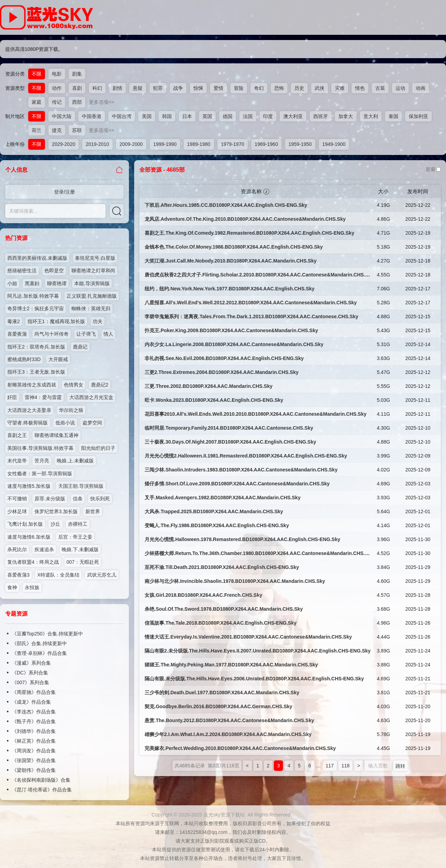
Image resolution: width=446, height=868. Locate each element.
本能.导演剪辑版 (92, 283)
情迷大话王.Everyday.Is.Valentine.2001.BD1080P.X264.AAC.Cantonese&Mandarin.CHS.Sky (248, 637)
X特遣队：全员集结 (58, 575)
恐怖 (279, 88)
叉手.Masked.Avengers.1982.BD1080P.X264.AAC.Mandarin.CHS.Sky (222, 498)
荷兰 (37, 130)
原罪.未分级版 (50, 499)
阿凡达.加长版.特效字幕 (33, 296)
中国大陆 (62, 116)
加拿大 (346, 116)
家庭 (37, 102)
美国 (147, 116)
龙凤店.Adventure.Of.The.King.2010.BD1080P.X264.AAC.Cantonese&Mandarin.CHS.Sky (245, 219)
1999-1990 (165, 144)
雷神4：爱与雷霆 (43, 397)
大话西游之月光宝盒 (91, 397)
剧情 (117, 88)
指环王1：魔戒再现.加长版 (56, 321)
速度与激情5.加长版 (29, 486)
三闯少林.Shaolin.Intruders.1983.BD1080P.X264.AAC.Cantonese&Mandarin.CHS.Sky (241, 470)
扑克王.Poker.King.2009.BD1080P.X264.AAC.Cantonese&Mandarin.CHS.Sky (231, 330)
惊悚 (198, 88)
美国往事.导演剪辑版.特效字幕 (40, 448)
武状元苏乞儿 (102, 575)
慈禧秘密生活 (22, 271)
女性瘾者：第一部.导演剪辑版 (40, 474)
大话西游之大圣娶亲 (29, 410)
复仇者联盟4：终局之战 (33, 562)
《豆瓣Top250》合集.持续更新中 (47, 634)
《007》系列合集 (30, 682)
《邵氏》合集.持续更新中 (39, 643)
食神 (12, 587)
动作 (57, 88)
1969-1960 (266, 144)
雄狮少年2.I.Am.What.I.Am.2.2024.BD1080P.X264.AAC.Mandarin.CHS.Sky (228, 734)
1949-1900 (334, 144)
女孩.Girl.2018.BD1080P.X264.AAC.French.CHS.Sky (203, 595)
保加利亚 (418, 116)
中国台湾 (122, 116)
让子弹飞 (86, 334)
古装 (380, 88)
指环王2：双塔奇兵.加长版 (36, 347)
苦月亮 (42, 461)
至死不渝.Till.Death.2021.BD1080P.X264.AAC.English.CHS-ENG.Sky (222, 567)
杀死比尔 (17, 549)
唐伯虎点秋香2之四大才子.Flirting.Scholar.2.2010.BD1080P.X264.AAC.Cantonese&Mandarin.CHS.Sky (259, 275)
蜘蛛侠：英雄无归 (91, 308)
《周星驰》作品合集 (34, 692)
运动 (400, 88)
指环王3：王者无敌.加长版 (36, 372)
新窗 (433, 169)
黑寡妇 (32, 283)
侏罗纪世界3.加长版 (56, 511)
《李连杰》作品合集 (34, 712)
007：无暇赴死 (83, 562)
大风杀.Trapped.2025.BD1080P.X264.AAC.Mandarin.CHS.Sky (214, 511)
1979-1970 (233, 144)
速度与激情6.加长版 (29, 537)
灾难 (340, 88)
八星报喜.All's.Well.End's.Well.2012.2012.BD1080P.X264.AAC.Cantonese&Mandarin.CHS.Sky (251, 303)
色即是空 (54, 271)
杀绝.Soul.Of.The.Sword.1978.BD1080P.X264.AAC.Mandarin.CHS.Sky (224, 609)
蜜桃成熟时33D (24, 359)
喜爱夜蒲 (17, 334)
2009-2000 (131, 144)
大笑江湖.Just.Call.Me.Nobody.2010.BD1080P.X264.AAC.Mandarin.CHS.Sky (231, 261)
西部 (77, 102)
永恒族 (32, 587)
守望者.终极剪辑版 (28, 423)
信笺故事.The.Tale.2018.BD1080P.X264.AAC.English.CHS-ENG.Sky (221, 623)
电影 (57, 74)
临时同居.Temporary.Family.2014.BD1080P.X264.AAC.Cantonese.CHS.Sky (229, 428)
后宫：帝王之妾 (75, 537)
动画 (421, 88)
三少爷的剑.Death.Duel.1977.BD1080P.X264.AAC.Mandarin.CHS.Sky (222, 693)
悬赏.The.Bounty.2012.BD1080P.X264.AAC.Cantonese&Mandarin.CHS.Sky (229, 720)
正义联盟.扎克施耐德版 (92, 296)
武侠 (320, 88)
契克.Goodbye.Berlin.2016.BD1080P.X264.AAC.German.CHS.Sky (218, 706)
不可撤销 (17, 499)
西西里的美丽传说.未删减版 (37, 258)
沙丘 (55, 524)
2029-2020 (64, 144)
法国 (248, 116)
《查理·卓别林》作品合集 (39, 653)
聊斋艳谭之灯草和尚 (93, 271)
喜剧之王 (17, 435)
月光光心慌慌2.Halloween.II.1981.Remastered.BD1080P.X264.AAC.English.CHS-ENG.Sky (246, 456)
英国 (207, 116)
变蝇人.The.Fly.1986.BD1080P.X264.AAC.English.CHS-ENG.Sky (217, 525)
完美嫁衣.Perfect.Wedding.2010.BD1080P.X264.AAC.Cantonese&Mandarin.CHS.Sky (240, 748)
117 (330, 766)
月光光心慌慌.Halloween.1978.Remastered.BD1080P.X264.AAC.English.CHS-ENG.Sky (243, 539)
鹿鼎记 (80, 347)
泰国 (393, 116)
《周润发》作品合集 (34, 751)
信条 (78, 499)
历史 (299, 88)
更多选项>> (101, 102)
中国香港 (92, 116)
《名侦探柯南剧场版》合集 (41, 780)
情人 (108, 334)
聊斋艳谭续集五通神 (56, 435)
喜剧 (77, 88)
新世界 (93, 511)
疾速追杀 (44, 549)
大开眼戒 (58, 359)
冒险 (239, 88)
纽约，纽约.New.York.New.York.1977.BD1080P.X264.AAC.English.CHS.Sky (230, 289)
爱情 (218, 88)
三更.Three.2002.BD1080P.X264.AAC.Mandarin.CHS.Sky (209, 386)
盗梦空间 (92, 423)
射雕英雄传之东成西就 (32, 385)
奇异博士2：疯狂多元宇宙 (36, 308)
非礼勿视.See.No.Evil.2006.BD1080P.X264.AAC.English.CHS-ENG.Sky (224, 358)
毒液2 (14, 321)
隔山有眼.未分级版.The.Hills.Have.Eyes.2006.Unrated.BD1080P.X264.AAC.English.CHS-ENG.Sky (254, 679)
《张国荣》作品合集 (34, 760)
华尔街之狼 (71, 410)
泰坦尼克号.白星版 (95, 258)
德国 (228, 116)
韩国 (167, 116)
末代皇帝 (17, 461)
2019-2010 (97, 144)
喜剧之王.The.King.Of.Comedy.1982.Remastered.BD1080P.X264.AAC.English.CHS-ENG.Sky (249, 233)
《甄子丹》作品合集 (34, 721)
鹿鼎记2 (100, 385)
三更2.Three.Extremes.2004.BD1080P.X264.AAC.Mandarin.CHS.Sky (222, 372)
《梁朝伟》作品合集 (34, 770)
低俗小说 (65, 423)
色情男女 (74, 385)
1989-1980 (199, 144)
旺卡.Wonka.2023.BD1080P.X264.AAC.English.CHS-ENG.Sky (214, 400)
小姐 (12, 283)
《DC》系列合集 (30, 673)
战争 (178, 88)
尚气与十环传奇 (52, 334)
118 (345, 766)
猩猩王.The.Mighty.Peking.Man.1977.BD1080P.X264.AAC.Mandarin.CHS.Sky (231, 665)
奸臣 (12, 397)
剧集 (77, 74)
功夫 (98, 321)
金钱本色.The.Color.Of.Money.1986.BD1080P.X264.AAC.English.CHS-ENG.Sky (234, 247)
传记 (57, 102)
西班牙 (321, 116)
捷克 (57, 130)
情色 (360, 88)
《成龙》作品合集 (31, 702)
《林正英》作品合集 (34, 741)
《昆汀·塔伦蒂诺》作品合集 (42, 790)
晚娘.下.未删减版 (80, 549)
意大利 (371, 116)
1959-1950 (300, 144)
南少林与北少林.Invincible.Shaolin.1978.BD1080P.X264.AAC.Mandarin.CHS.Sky (235, 581)
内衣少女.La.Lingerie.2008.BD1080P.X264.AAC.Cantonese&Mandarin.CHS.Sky (234, 344)
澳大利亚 (293, 116)
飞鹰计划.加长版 (25, 524)
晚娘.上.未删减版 (75, 461)
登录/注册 (64, 192)
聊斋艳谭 (57, 283)
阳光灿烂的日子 (98, 448)
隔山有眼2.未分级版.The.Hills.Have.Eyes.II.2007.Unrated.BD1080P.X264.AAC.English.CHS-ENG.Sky (258, 651)
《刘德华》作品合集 (34, 731)
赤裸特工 (78, 524)
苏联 (77, 130)
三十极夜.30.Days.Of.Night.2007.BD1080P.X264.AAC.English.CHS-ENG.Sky (230, 442)
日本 (187, 116)
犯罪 (158, 88)
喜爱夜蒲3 (18, 575)
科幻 (97, 88)
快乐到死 (100, 499)
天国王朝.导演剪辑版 (81, 486)
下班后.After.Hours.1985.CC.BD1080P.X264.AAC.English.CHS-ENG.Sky (226, 205)
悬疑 (138, 88)
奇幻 (259, 88)
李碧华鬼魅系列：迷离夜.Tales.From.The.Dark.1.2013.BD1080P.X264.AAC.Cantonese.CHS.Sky (251, 316)
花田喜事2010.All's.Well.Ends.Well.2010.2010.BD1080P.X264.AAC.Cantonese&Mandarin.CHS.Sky (256, 414)
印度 (268, 116)
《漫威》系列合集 (31, 663)
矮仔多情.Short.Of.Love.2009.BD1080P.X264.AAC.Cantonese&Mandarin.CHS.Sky (237, 484)
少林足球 (17, 511)
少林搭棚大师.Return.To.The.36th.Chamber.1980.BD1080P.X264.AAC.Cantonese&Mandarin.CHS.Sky (259, 553)
